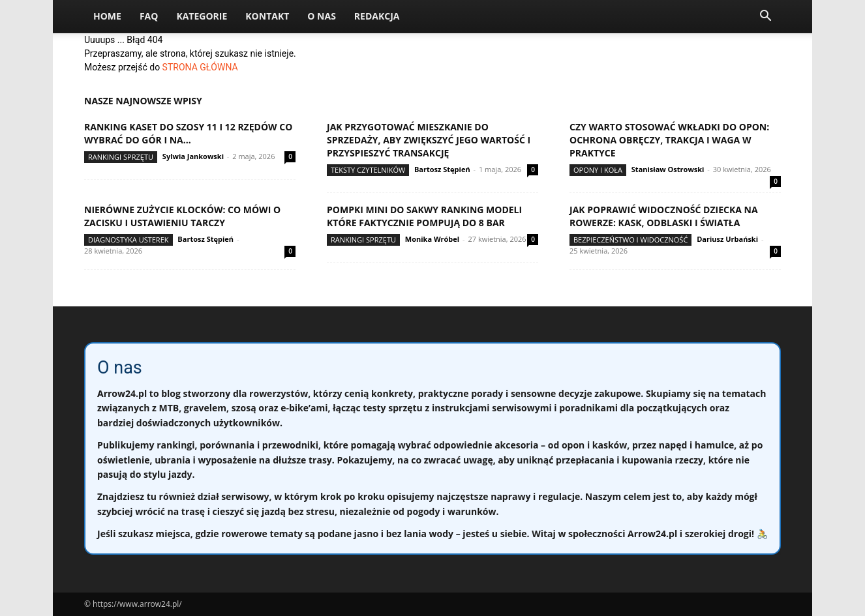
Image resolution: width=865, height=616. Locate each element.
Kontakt (267, 16)
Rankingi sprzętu (121, 157)
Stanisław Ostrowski (668, 169)
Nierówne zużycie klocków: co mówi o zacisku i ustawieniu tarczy (182, 216)
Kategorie (202, 16)
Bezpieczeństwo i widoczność (630, 240)
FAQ (149, 16)
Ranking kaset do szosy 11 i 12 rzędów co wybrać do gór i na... (188, 133)
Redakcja (377, 16)
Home (107, 16)
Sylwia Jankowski (193, 156)
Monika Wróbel (432, 239)
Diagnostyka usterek (129, 240)
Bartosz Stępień (442, 169)
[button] (765, 17)
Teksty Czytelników (368, 170)
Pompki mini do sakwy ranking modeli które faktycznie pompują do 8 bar (424, 216)
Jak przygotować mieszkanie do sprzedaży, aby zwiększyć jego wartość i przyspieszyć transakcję (429, 140)
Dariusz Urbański (727, 239)
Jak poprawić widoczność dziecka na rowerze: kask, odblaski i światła (664, 216)
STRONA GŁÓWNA (200, 67)
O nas (322, 16)
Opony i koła (598, 170)
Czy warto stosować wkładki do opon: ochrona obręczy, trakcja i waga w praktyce (669, 140)
